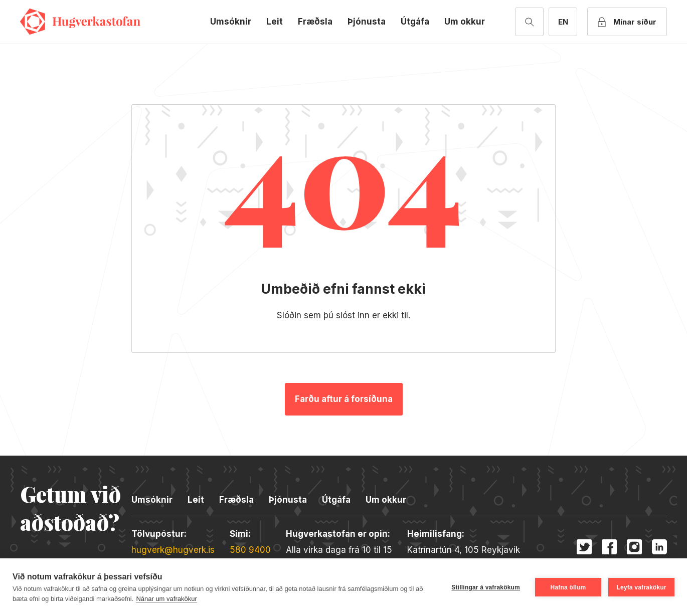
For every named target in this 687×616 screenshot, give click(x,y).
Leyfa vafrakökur (641, 587)
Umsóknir (231, 22)
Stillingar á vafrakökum (486, 587)
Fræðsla (315, 22)
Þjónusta (367, 22)
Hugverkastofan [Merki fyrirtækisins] (80, 22)
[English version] (563, 22)
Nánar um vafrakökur (166, 599)
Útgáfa (415, 22)
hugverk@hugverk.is (173, 550)
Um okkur (465, 22)
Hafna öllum (568, 587)
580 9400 (250, 550)
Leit (275, 22)
